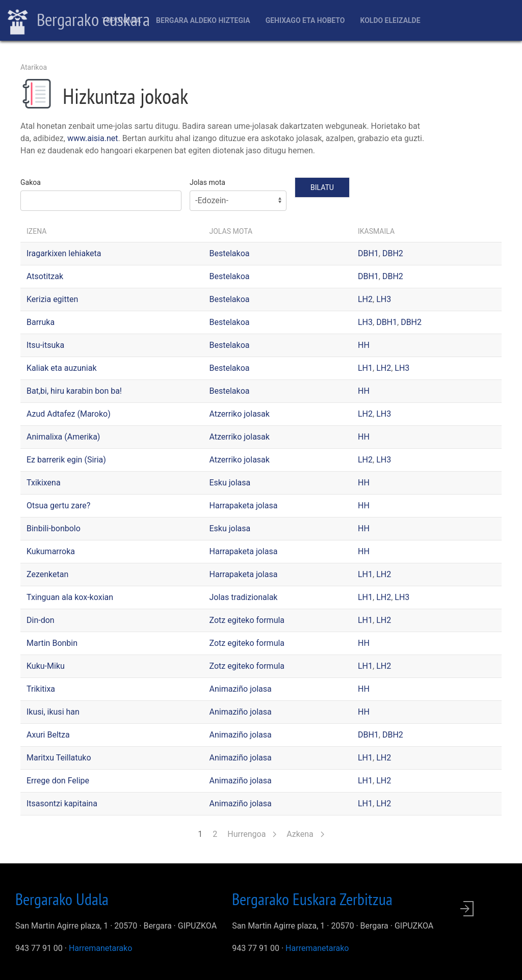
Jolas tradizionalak (244, 597)
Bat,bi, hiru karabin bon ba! (74, 391)
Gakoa (31, 182)
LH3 (384, 299)
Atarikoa (34, 67)
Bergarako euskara (79, 21)
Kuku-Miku (46, 666)
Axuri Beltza (48, 735)
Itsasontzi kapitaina (62, 804)
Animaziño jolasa (241, 689)
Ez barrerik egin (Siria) (66, 460)
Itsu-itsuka (45, 345)
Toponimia (121, 20)
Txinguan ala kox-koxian (70, 597)
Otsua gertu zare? (58, 506)
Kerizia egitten (52, 299)
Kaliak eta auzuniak (62, 368)
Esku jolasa (230, 483)
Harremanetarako (100, 948)
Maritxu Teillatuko (59, 758)
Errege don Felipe (58, 781)
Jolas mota (207, 182)
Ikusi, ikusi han (53, 712)
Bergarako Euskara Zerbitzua (312, 899)
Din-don (41, 620)
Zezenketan (47, 574)
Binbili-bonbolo (54, 528)
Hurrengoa (252, 834)
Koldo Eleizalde (390, 20)
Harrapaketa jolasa (244, 506)
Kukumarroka (51, 551)
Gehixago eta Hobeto (305, 20)
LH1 (365, 368)
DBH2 (393, 253)
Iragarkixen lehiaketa (64, 253)
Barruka (41, 322)
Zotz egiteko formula (247, 620)
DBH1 (368, 253)
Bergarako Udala (62, 899)
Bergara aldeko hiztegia (203, 20)
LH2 (365, 299)
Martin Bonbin (52, 643)
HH (364, 345)
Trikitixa (41, 689)
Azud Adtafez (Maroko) (69, 414)
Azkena (305, 834)
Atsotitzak (45, 276)
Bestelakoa (230, 253)
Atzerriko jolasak (240, 414)
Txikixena (44, 483)
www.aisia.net (93, 138)
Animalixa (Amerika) (63, 437)
